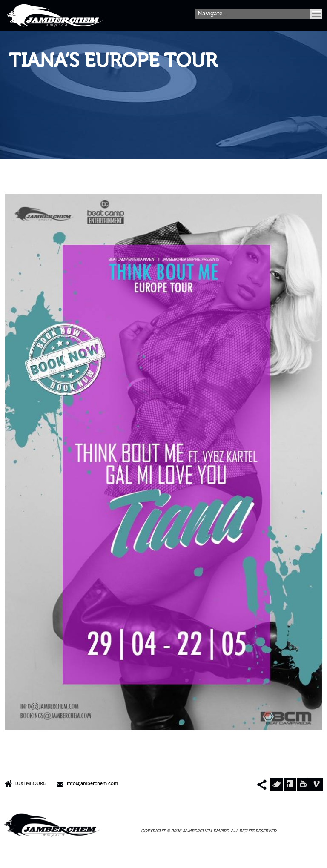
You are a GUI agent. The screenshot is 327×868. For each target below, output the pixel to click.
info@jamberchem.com (92, 784)
